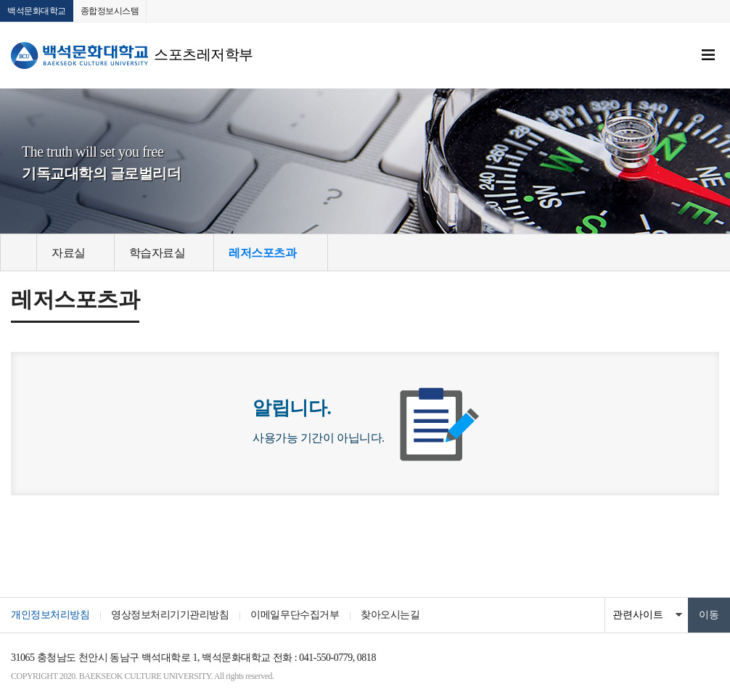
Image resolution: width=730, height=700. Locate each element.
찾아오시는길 (390, 615)
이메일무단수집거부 (295, 615)
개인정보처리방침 (50, 615)
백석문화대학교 (37, 11)
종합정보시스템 (110, 11)
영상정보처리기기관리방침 (170, 615)
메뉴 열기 (708, 55)
